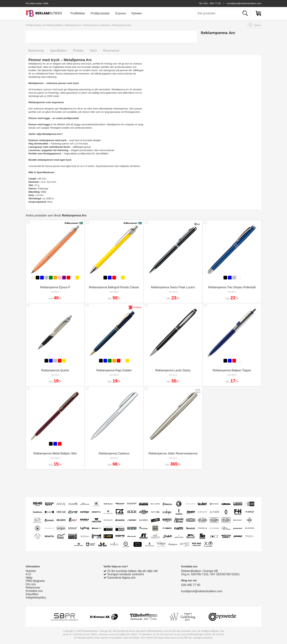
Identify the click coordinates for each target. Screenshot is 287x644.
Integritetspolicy (36, 597)
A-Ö (28, 574)
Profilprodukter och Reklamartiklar (44, 25)
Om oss (31, 584)
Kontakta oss (34, 591)
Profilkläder (78, 13)
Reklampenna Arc (122, 25)
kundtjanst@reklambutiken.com (244, 3)
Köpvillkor (32, 594)
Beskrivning (36, 51)
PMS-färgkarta (35, 581)
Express (121, 13)
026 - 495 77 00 (212, 3)
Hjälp (29, 578)
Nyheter (137, 13)
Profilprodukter (100, 13)
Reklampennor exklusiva (97, 25)
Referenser (33, 588)
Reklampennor (73, 25)
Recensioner (111, 51)
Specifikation (58, 51)
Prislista (78, 51)
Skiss (93, 51)
